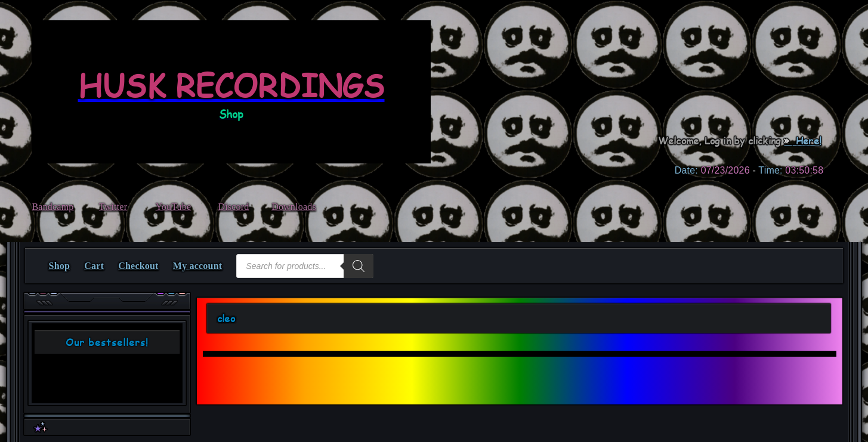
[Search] (359, 266)
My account (197, 266)
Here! (807, 140)
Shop (60, 266)
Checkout (138, 266)
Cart (94, 266)
